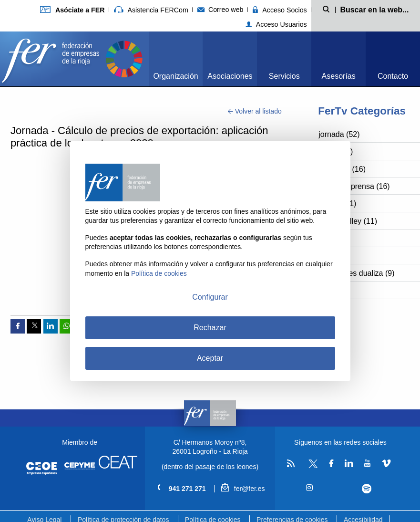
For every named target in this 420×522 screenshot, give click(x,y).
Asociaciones (230, 76)
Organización (175, 76)
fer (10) (331, 256)
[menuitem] (176, 59)
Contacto (393, 76)
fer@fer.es (243, 489)
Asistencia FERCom (151, 10)
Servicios (284, 76)
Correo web (220, 10)
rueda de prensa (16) (354, 186)
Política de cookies (159, 273)
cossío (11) (337, 204)
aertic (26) (336, 151)
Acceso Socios (280, 10)
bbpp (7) (333, 290)
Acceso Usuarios (276, 24)
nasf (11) (333, 238)
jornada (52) (339, 134)
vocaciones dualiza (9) (356, 273)
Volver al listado (255, 111)
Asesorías (339, 76)
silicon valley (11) (348, 221)
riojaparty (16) (342, 169)
